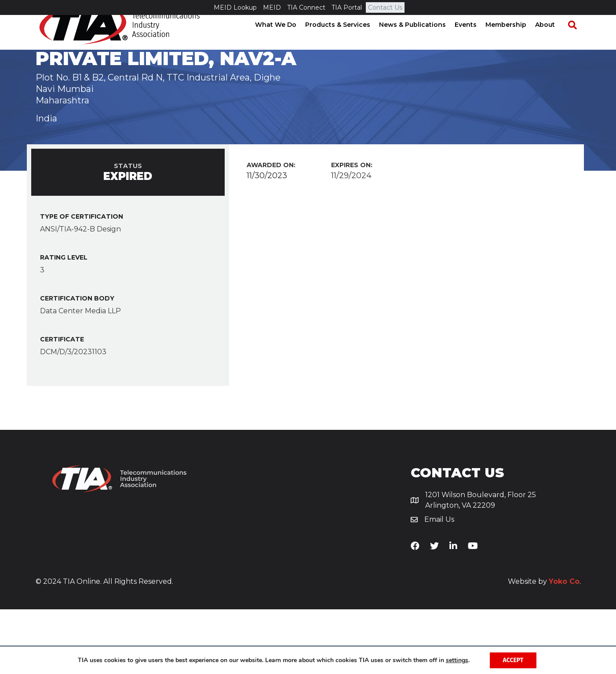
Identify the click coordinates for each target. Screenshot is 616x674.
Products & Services (346, 40)
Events (474, 40)
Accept (513, 660)
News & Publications (421, 40)
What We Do (284, 40)
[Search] (576, 40)
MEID (272, 7)
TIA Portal (347, 7)
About (553, 40)
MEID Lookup (235, 7)
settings (457, 660)
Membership (514, 40)
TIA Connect (306, 7)
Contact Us (385, 7)
